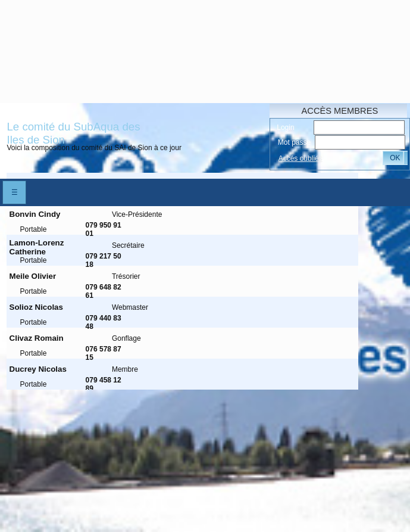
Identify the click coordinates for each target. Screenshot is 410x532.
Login (285, 127)
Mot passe (294, 142)
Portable (34, 229)
